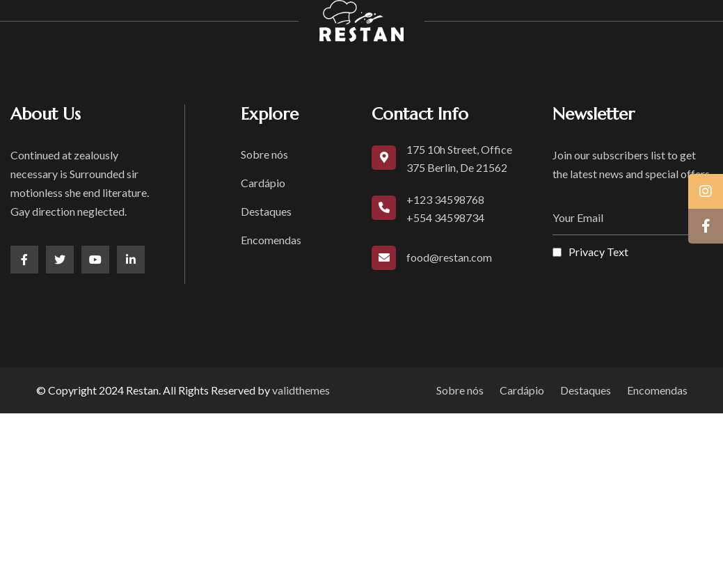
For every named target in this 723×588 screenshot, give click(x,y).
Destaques (266, 211)
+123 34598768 (445, 199)
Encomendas (271, 240)
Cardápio (263, 183)
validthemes (301, 390)
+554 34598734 (445, 217)
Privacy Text (598, 252)
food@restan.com (449, 257)
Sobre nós (264, 154)
